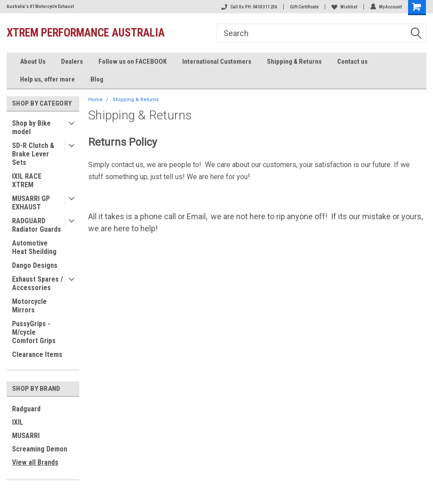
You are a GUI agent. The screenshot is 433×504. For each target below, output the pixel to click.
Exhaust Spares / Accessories (37, 283)
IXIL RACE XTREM (27, 180)
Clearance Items (37, 354)
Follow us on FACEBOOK (133, 61)
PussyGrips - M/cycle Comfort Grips (34, 332)
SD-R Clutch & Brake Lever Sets (33, 154)
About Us (33, 61)
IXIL (18, 422)
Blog (97, 79)
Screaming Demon (40, 449)
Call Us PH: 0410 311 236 (249, 7)
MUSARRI (26, 436)
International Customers (217, 61)
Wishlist (344, 7)
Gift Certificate (304, 7)
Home (96, 100)
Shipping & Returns (294, 61)
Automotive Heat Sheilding (34, 247)
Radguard (26, 409)
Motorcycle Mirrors (29, 306)
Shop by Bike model (31, 127)
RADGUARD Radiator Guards (37, 225)
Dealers (72, 61)
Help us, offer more (47, 79)
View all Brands (35, 462)
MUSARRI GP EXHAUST (31, 203)
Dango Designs (35, 265)
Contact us (352, 61)
